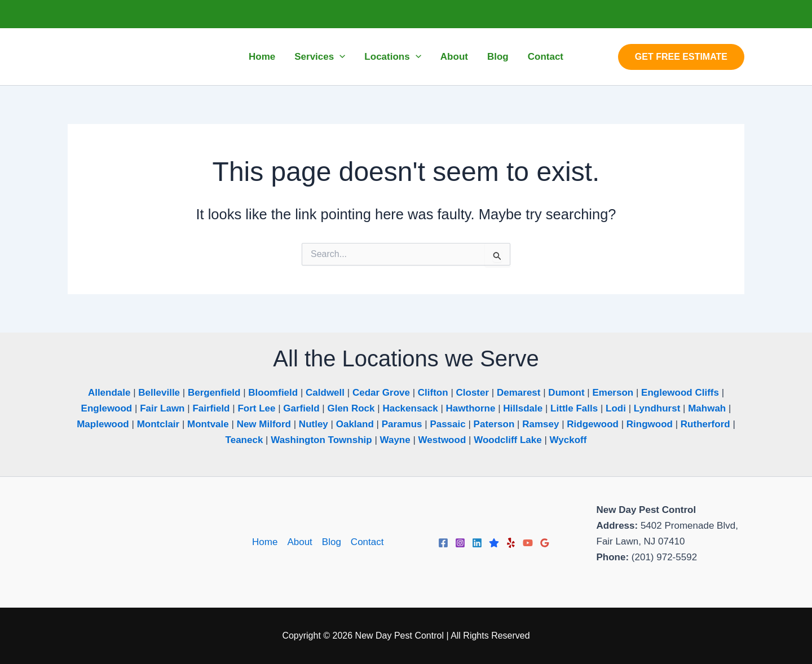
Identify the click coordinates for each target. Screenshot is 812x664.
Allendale (109, 393)
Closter (473, 393)
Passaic (447, 424)
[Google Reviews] (545, 543)
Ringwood (650, 424)
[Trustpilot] (494, 543)
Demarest (519, 393)
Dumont (566, 393)
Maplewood (103, 424)
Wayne (395, 440)
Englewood (107, 408)
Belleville (159, 393)
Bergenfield (214, 393)
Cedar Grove (381, 393)
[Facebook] (443, 543)
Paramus (402, 424)
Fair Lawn (162, 408)
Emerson (613, 393)
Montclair (158, 424)
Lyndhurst (657, 408)
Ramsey (540, 424)
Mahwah (707, 408)
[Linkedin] (477, 543)
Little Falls (574, 408)
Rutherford (705, 424)
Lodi (616, 408)
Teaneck (244, 440)
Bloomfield (273, 393)
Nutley (314, 424)
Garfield (301, 408)
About (299, 542)
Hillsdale (523, 408)
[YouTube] (528, 543)
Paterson (494, 424)
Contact (367, 542)
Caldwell (325, 393)
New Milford (264, 424)
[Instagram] (460, 543)
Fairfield (211, 408)
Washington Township (321, 440)
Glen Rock (351, 408)
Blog (332, 542)
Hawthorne (471, 408)
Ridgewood (593, 424)
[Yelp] (511, 543)
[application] (339, 57)
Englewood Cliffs (680, 393)
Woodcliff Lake (508, 440)
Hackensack (410, 408)
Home (265, 542)
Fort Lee (256, 408)
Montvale (208, 424)
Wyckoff (568, 440)
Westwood (442, 440)
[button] (681, 57)
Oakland (355, 424)
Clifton (433, 393)
